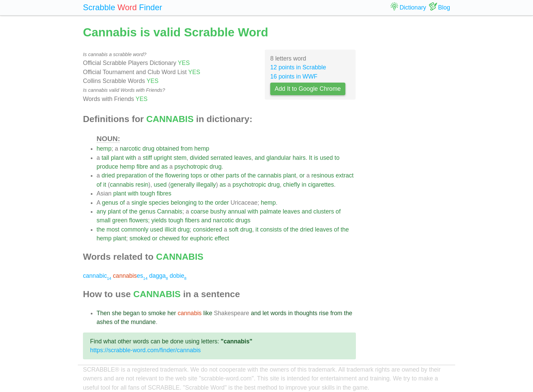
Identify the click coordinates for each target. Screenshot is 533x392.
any (101, 211)
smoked (140, 238)
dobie (178, 276)
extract (345, 175)
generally (182, 185)
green (120, 220)
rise (324, 313)
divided (200, 158)
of (151, 175)
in (304, 185)
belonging (184, 203)
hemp (104, 149)
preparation (132, 175)
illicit (170, 229)
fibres (164, 193)
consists (271, 229)
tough (148, 193)
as (165, 167)
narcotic (130, 149)
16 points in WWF (294, 76)
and (260, 158)
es (130, 276)
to (337, 158)
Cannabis (170, 211)
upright (163, 158)
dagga (159, 276)
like (208, 313)
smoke (157, 313)
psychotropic (191, 167)
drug (148, 149)
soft (234, 229)
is (316, 158)
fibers (192, 220)
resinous (323, 175)
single (139, 203)
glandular (279, 158)
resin (142, 185)
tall (106, 158)
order (222, 203)
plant (117, 158)
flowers (139, 220)
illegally (206, 185)
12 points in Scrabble (298, 67)
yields (159, 220)
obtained (168, 149)
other (218, 175)
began (131, 313)
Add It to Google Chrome (308, 89)
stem (180, 158)
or (206, 175)
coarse (200, 211)
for (185, 238)
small (104, 220)
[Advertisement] (408, 126)
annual (237, 211)
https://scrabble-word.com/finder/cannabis (145, 350)
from (186, 149)
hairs (299, 158)
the (159, 175)
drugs (243, 220)
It (311, 158)
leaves (243, 158)
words (279, 313)
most (113, 229)
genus (110, 203)
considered (208, 229)
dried (108, 175)
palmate (270, 211)
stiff (147, 158)
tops (196, 175)
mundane (143, 322)
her (171, 313)
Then (103, 313)
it (105, 185)
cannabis (270, 175)
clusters (324, 211)
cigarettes (321, 185)
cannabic (97, 276)
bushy (218, 211)
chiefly (292, 185)
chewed (169, 238)
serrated (221, 158)
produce (107, 167)
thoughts (306, 313)
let (266, 313)
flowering (177, 175)
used (326, 158)
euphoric (202, 238)
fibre (142, 167)
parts (233, 175)
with (131, 158)
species (159, 203)
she (117, 313)
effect (222, 238)
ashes (105, 322)
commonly (135, 229)
